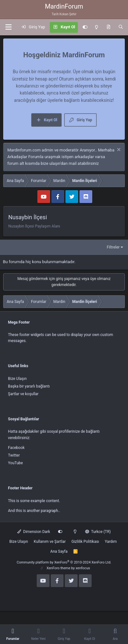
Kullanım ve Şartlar (50, 542)
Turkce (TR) (98, 532)
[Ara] (121, 27)
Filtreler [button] (113, 247)
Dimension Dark (34, 532)
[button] (8, 27)
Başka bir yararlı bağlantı (29, 386)
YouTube (15, 463)
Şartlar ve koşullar (23, 394)
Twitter (14, 455)
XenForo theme (59, 568)
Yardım (111, 542)
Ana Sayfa (59, 551)
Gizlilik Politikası (85, 542)
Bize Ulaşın (17, 379)
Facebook (16, 448)
